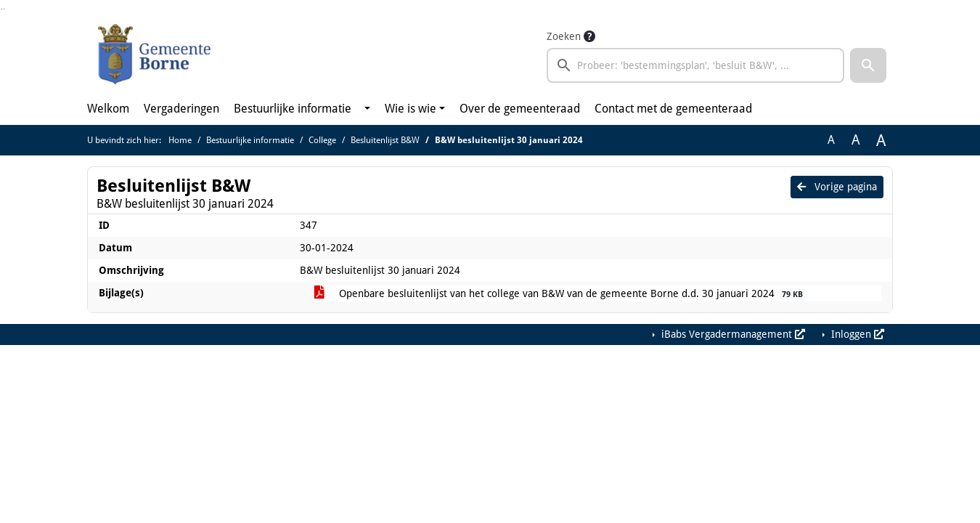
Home (180, 140)
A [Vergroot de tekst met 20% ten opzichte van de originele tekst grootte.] (856, 140)
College (322, 140)
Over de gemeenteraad (520, 109)
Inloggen (856, 334)
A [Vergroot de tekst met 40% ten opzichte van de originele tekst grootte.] (881, 140)
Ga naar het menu (4, 9)
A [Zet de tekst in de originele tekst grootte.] (831, 140)
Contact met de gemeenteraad (673, 109)
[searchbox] (695, 65)
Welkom (108, 109)
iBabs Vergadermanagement (732, 334)
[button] (868, 65)
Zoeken (564, 36)
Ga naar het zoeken (2, 9)
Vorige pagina (837, 187)
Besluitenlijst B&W (385, 140)
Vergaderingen (181, 109)
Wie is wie (411, 109)
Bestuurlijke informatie (293, 109)
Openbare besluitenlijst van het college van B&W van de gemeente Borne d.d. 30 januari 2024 (561, 294)
